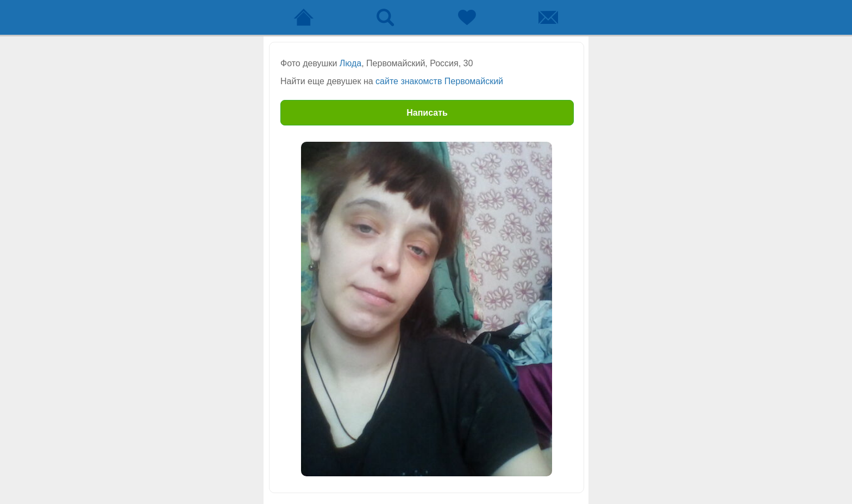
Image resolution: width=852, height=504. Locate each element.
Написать (427, 113)
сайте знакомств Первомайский (439, 81)
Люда (350, 63)
